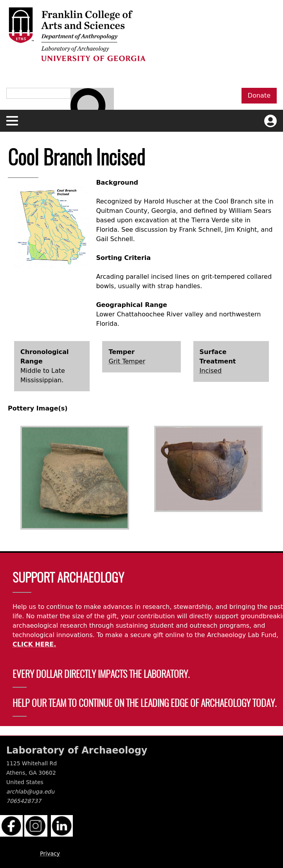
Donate (259, 95)
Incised (211, 371)
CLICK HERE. (34, 644)
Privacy (50, 853)
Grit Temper (127, 361)
